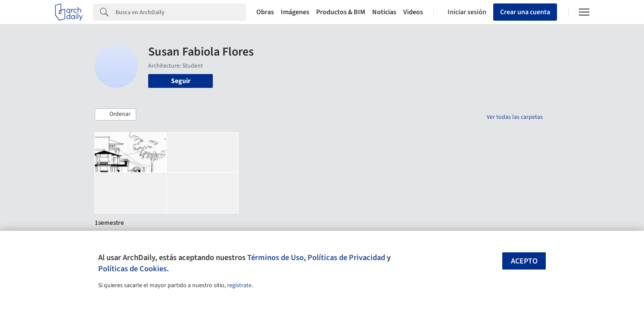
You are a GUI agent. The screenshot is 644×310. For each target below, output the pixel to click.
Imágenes (295, 12)
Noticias (384, 12)
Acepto (524, 261)
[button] (115, 115)
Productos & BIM (341, 12)
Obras (265, 12)
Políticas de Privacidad (346, 257)
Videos (413, 12)
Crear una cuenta (525, 12)
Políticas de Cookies (132, 269)
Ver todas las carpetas (515, 117)
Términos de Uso (275, 257)
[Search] (181, 12)
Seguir (181, 81)
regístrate (239, 285)
